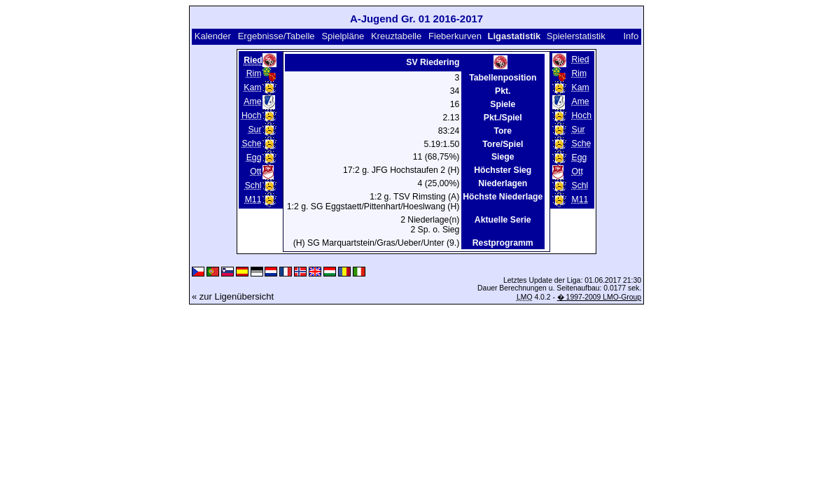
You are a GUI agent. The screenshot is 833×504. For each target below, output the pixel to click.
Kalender (213, 36)
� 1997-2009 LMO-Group (599, 297)
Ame (252, 101)
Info (631, 36)
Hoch (252, 115)
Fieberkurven (455, 36)
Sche (252, 143)
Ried (581, 59)
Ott (255, 171)
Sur (254, 129)
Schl (253, 185)
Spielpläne (343, 36)
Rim (254, 73)
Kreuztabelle (396, 36)
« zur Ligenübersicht (233, 296)
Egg (254, 157)
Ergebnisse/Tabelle (276, 36)
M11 (253, 199)
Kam (252, 87)
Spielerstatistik (577, 36)
